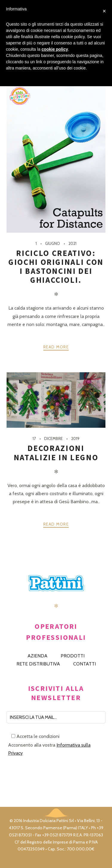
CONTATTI (85, 664)
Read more (56, 347)
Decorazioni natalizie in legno (56, 453)
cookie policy (55, 49)
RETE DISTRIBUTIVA (38, 664)
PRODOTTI (73, 656)
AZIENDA (37, 656)
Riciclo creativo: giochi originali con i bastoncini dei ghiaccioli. (56, 267)
